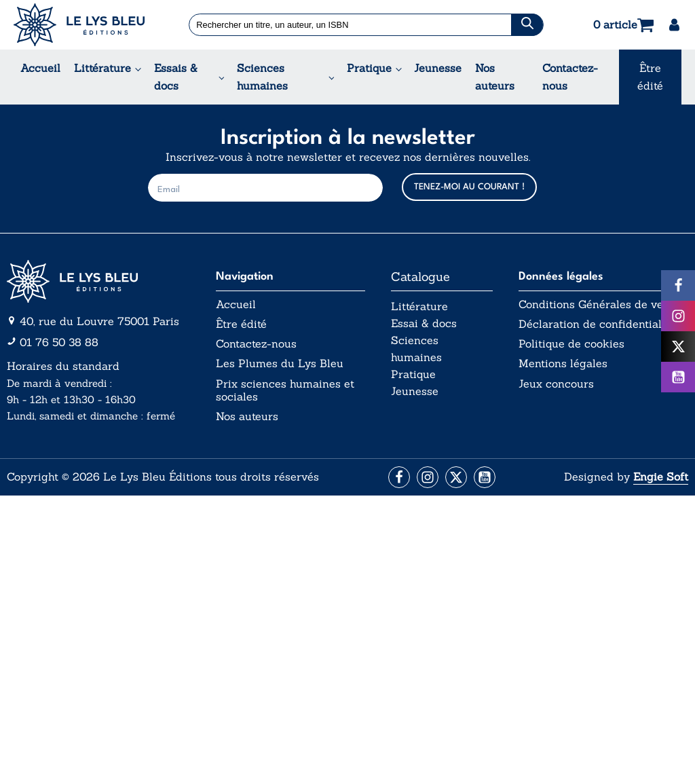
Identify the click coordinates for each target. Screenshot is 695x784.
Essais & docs (176, 77)
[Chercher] (527, 25)
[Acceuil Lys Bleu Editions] (79, 25)
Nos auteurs (495, 77)
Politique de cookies (571, 344)
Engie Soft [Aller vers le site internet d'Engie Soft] (661, 477)
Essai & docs (424, 323)
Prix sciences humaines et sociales (285, 390)
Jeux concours (556, 384)
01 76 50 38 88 (59, 342)
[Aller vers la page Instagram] (428, 477)
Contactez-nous (570, 77)
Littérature (102, 68)
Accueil (40, 68)
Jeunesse (438, 68)
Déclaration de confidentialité (597, 324)
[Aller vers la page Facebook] (399, 477)
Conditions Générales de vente (599, 304)
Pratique (369, 68)
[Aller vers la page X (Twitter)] (456, 477)
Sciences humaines (262, 77)
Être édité (650, 77)
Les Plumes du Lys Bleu (280, 363)
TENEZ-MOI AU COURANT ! (469, 187)
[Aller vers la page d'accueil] (98, 281)
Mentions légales (563, 363)
